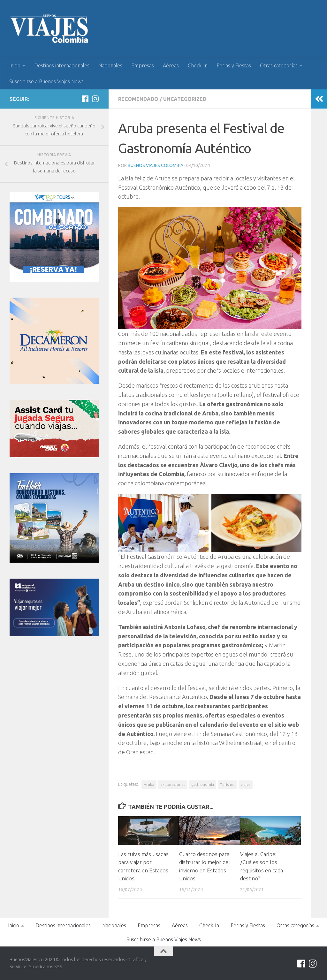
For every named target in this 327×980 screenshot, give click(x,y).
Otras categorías (279, 65)
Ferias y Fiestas (234, 65)
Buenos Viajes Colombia (156, 165)
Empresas (143, 65)
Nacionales (110, 65)
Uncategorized (185, 99)
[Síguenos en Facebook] (85, 99)
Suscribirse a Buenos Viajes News (46, 81)
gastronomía (203, 784)
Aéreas (171, 65)
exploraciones (173, 784)
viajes (246, 784)
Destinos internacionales (62, 65)
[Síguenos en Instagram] (95, 99)
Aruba (149, 784)
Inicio (15, 65)
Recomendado (138, 99)
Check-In (198, 65)
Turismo (227, 784)
